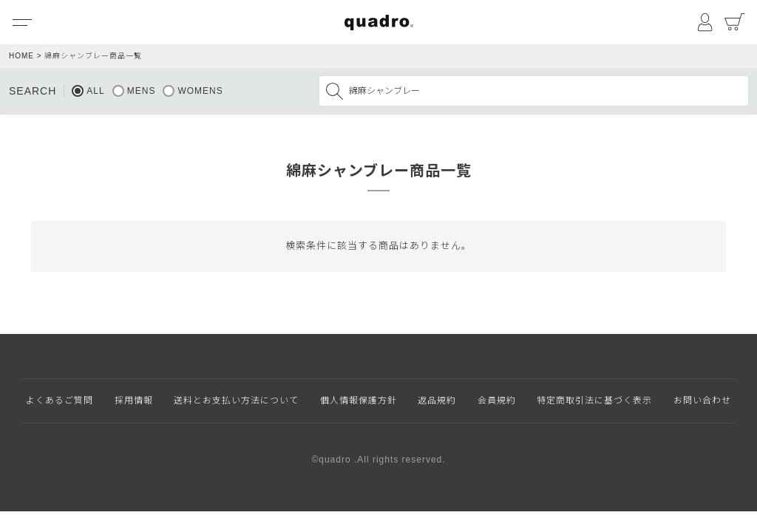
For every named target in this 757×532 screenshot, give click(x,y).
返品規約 (437, 400)
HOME (21, 56)
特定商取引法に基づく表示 (594, 400)
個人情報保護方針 (359, 400)
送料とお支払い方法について (236, 400)
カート (735, 22)
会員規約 (497, 400)
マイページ (705, 22)
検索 (334, 91)
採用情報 (134, 400)
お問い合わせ (702, 400)
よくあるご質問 (60, 400)
